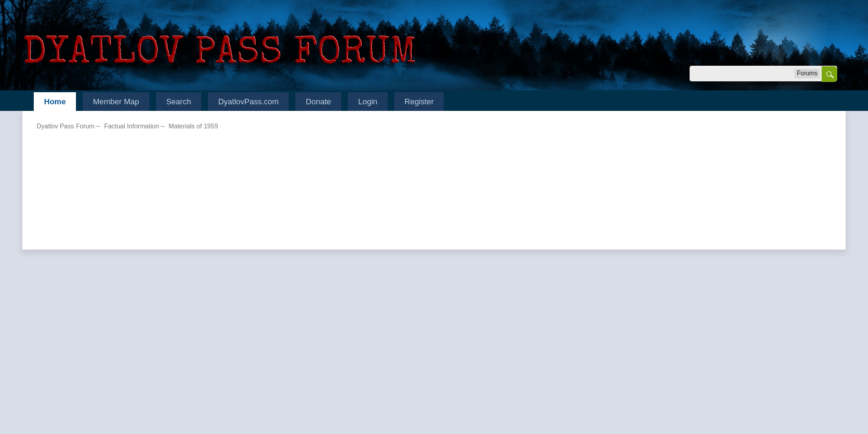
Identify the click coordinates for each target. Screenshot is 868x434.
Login (368, 102)
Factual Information (132, 126)
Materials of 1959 (193, 126)
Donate (318, 102)
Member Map (116, 102)
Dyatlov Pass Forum (66, 126)
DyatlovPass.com (248, 102)
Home (55, 102)
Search (179, 102)
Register (419, 102)
